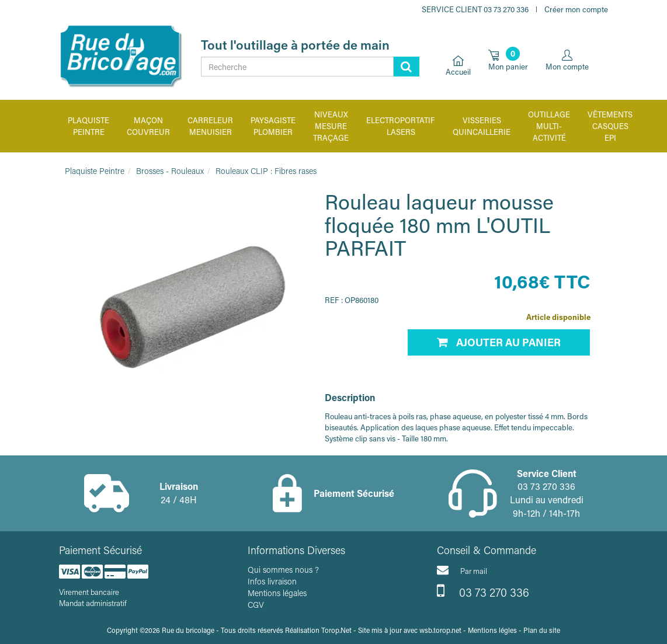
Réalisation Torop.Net (318, 630)
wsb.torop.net (440, 630)
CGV (256, 605)
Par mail (462, 570)
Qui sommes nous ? (283, 570)
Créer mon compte (576, 9)
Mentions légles (492, 630)
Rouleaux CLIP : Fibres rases (266, 171)
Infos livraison (272, 581)
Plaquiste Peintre (95, 171)
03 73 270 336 (483, 591)
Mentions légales (277, 593)
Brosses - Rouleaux (170, 171)
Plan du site (542, 630)
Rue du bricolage (188, 630)
